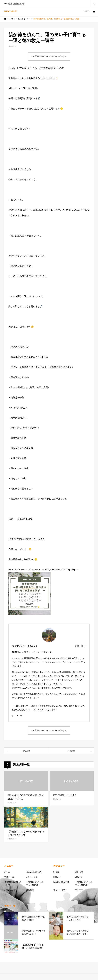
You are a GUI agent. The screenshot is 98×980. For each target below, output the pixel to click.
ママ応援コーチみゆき (25, 646)
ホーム (7, 872)
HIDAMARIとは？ (34, 872)
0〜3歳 (56, 872)
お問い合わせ (10, 890)
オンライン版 (32, 877)
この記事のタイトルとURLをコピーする (49, 56)
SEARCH (94, 4)
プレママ (79, 890)
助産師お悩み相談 (61, 882)
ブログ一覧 (9, 877)
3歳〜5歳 (79, 872)
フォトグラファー (61, 890)
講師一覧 (79, 877)
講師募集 (30, 890)
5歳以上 (57, 877)
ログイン (86, 12)
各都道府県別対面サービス (13, 884)
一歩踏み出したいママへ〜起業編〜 (35, 884)
